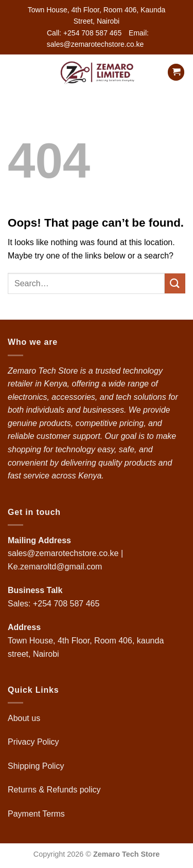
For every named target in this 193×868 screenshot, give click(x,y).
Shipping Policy (37, 766)
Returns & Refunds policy (54, 790)
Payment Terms (37, 814)
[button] (14, 72)
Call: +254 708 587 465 (84, 33)
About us (25, 718)
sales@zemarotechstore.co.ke (63, 553)
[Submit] (175, 283)
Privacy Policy (33, 742)
